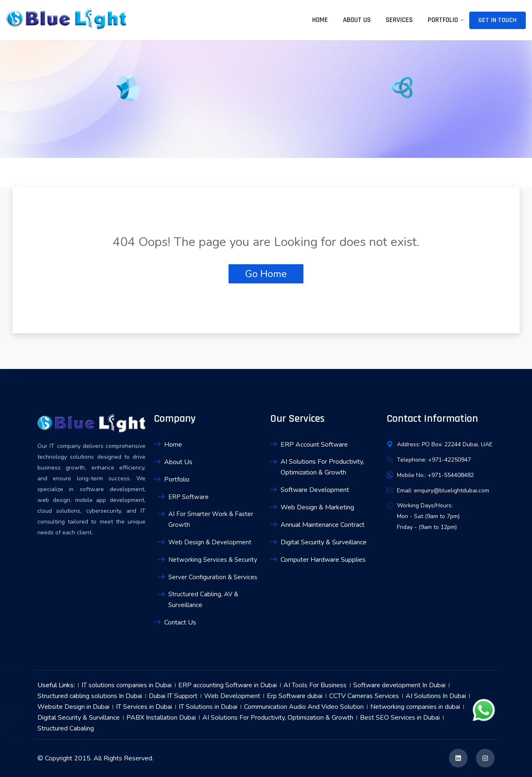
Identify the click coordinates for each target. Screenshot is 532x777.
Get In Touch (498, 20)
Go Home (266, 274)
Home (320, 20)
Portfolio (443, 20)
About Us (357, 20)
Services (399, 20)
